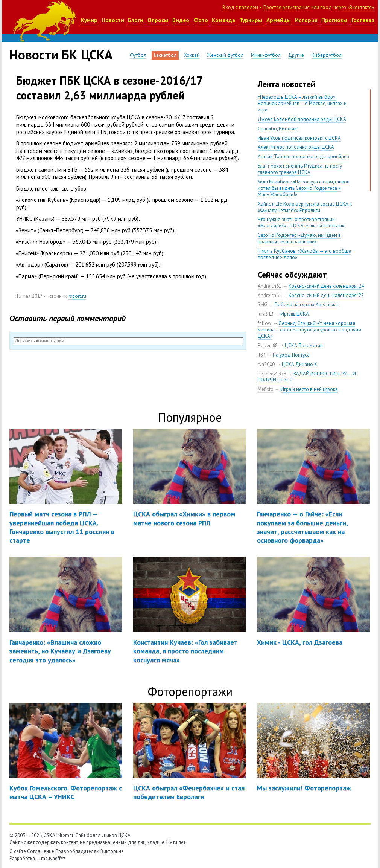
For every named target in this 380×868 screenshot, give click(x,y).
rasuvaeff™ (53, 858)
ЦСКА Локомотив (304, 346)
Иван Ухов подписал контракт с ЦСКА (299, 138)
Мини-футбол (266, 55)
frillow (265, 323)
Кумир (89, 20)
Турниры (251, 20)
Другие (296, 55)
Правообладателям (77, 851)
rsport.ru (77, 296)
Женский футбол (225, 55)
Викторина (112, 851)
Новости (113, 20)
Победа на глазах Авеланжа (306, 304)
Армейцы (279, 20)
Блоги (136, 20)
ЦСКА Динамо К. (300, 364)
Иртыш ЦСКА (295, 314)
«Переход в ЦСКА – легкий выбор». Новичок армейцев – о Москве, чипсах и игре (302, 103)
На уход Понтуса (291, 355)
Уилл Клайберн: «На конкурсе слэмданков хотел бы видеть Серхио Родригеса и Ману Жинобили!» (304, 188)
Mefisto (266, 389)
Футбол (138, 55)
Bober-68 (268, 346)
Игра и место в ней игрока (309, 389)
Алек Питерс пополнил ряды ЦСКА (296, 147)
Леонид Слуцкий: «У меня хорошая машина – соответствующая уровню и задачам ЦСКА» (309, 330)
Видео (181, 20)
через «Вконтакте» (354, 7)
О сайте (18, 851)
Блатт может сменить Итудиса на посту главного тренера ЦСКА (300, 169)
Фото (201, 20)
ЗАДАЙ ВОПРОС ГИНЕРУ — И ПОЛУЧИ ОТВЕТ (307, 377)
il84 (262, 355)
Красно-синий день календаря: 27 (326, 295)
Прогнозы (334, 20)
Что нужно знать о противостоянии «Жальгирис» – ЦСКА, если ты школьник (301, 223)
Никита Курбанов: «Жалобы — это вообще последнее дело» (304, 254)
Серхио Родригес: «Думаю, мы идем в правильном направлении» (299, 238)
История (306, 20)
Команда (223, 20)
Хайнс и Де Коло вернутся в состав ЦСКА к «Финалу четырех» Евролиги (305, 207)
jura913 (266, 314)
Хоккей (192, 55)
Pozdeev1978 (272, 374)
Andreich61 (270, 286)
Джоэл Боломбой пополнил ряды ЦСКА (302, 119)
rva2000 (266, 364)
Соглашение (41, 851)
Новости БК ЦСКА (61, 55)
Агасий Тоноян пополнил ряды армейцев (303, 156)
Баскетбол (165, 55)
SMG (263, 304)
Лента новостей (287, 84)
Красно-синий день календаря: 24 (326, 286)
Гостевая (363, 20)
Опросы (158, 20)
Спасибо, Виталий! (278, 129)
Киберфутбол (327, 55)
